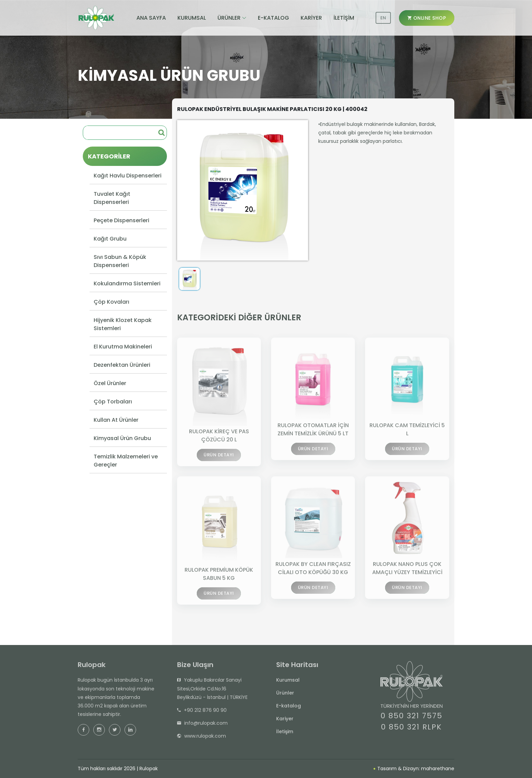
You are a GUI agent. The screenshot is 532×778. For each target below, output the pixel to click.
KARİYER (311, 18)
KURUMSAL (192, 18)
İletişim (285, 735)
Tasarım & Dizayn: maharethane (414, 768)
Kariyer (285, 722)
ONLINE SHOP (427, 18)
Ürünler (285, 696)
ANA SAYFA (151, 18)
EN (383, 18)
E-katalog (289, 709)
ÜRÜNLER (229, 18)
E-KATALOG (273, 18)
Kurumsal (288, 683)
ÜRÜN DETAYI (219, 459)
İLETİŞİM (344, 18)
